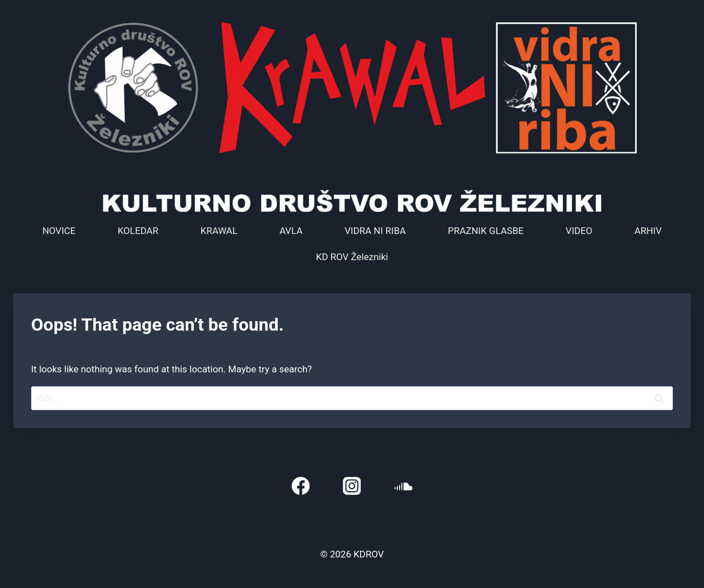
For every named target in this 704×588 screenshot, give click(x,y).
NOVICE (59, 231)
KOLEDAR (138, 231)
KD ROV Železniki (352, 257)
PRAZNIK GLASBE (486, 231)
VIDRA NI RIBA (375, 231)
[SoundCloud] (404, 486)
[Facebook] (300, 486)
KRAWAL (219, 231)
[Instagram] (352, 486)
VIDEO (579, 231)
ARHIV (648, 231)
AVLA (291, 231)
